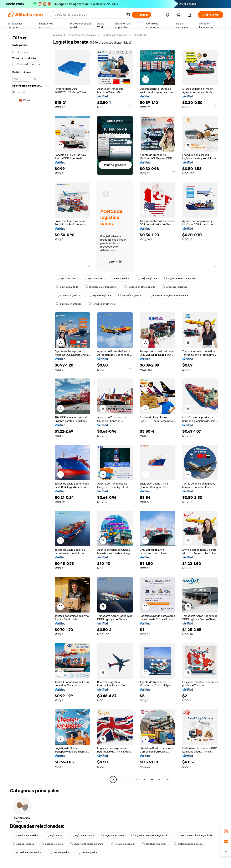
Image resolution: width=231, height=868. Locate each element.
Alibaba (57, 35)
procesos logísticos (175, 287)
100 (159, 780)
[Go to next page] (167, 780)
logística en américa (69, 304)
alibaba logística (23, 844)
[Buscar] (141, 15)
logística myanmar (123, 844)
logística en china (82, 835)
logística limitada (67, 287)
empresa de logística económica (168, 295)
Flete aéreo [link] (140, 35)
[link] (226, 831)
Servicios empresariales (82, 35)
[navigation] (29, 408)
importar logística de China (87, 844)
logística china (65, 278)
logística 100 (55, 835)
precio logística (59, 852)
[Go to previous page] (105, 780)
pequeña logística (99, 295)
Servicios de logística (114, 35)
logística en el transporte (180, 278)
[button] (128, 15)
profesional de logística (188, 844)
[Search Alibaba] (89, 15)
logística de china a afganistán (150, 835)
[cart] (179, 15)
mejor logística (120, 278)
